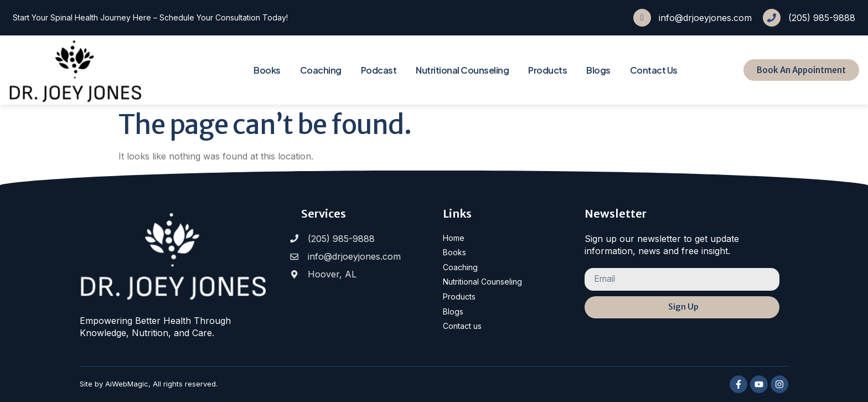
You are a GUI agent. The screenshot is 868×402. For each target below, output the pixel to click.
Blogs (598, 70)
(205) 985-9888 (822, 18)
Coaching (321, 70)
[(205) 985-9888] (772, 18)
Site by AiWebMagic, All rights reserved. (149, 384)
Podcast (379, 70)
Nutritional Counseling (462, 70)
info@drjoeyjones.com (705, 18)
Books (267, 70)
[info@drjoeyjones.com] (642, 18)
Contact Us (654, 70)
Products (547, 70)
